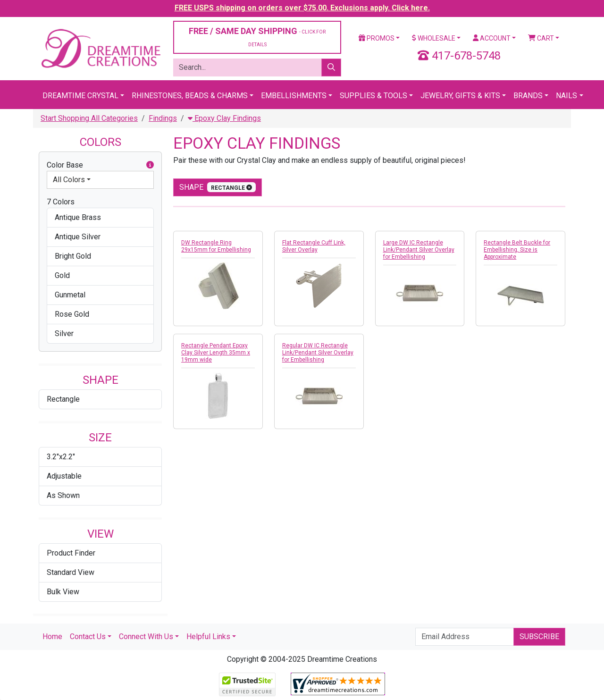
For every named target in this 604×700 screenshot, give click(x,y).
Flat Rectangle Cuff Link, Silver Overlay (314, 246)
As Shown (63, 495)
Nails (566, 96)
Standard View (71, 572)
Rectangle (63, 399)
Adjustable (64, 476)
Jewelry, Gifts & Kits (460, 96)
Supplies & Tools (373, 96)
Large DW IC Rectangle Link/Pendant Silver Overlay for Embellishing (419, 250)
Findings (163, 118)
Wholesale (434, 38)
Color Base (100, 165)
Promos (377, 38)
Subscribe (539, 637)
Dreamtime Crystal (80, 96)
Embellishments (294, 96)
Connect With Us (146, 637)
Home (52, 637)
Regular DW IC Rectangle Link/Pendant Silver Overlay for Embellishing (318, 353)
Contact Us (88, 637)
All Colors (69, 180)
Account (492, 38)
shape (218, 187)
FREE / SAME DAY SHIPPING (257, 37)
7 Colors (61, 202)
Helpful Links (208, 637)
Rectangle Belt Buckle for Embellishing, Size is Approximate (517, 250)
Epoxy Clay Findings (224, 118)
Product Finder (71, 553)
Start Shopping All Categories (89, 118)
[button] (150, 165)
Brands (528, 96)
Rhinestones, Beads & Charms (190, 96)
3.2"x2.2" (61, 457)
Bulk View (63, 592)
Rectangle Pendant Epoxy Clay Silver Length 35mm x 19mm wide (216, 353)
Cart (541, 38)
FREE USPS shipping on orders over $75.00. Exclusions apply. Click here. (302, 8)
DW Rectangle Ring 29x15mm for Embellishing (216, 246)
